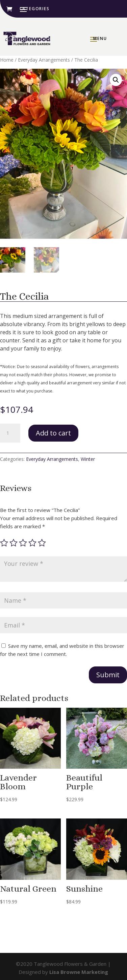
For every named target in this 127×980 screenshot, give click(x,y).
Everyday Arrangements (44, 60)
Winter (88, 459)
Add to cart (53, 433)
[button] (116, 80)
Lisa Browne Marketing (79, 972)
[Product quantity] (10, 433)
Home (7, 60)
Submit (108, 675)
